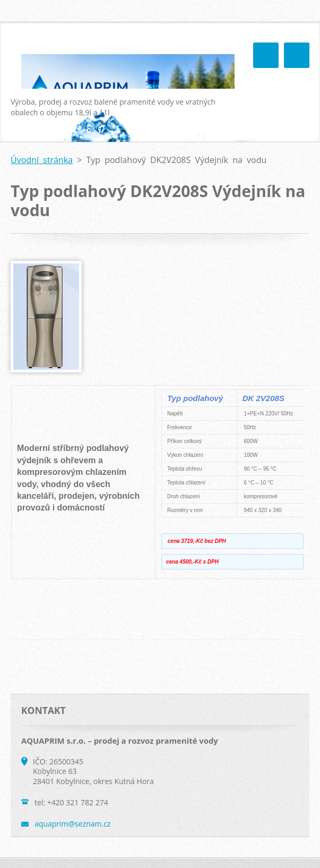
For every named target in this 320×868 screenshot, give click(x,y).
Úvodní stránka (42, 160)
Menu (297, 55)
